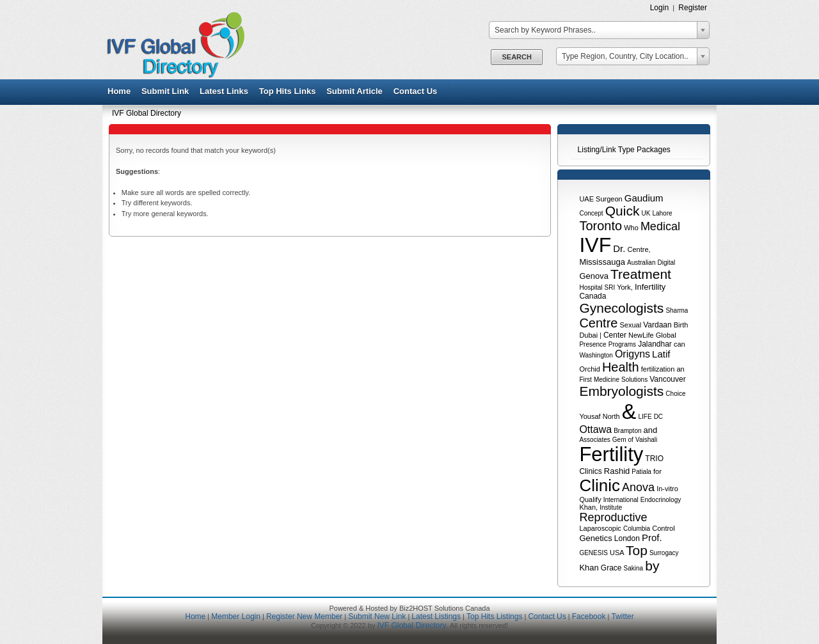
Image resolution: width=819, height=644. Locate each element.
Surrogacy (664, 553)
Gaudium (644, 198)
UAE (586, 199)
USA (617, 553)
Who (631, 228)
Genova (594, 276)
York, (625, 287)
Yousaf (590, 416)
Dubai (588, 335)
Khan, (588, 507)
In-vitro (667, 489)
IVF (595, 245)
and (651, 430)
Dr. (619, 248)
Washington (596, 355)
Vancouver (667, 379)
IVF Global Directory (147, 113)
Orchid (589, 369)
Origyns (632, 354)
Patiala (641, 472)
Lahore (662, 213)
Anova (638, 487)
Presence (592, 344)
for (657, 471)
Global (666, 335)
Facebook (589, 617)
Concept (591, 213)
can (680, 344)
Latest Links (224, 91)
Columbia (637, 529)
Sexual (631, 325)
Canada (592, 296)
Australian (641, 263)
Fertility (611, 454)
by (652, 566)
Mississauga (602, 262)
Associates (594, 440)
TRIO (654, 459)
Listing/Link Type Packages (624, 150)
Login (660, 8)
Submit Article (354, 91)
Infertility (650, 287)
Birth (681, 325)
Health (621, 367)
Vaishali (646, 440)
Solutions (634, 380)
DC (658, 417)
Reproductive (613, 517)
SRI (610, 287)
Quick (623, 211)
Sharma (677, 310)
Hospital (591, 287)
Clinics (590, 471)
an (680, 369)
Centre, (639, 249)
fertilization (658, 369)
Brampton (627, 431)
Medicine (607, 380)
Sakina (634, 568)
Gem (619, 440)
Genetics (595, 538)
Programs (622, 344)
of (631, 440)
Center (615, 335)
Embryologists (621, 391)
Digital (667, 263)
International (621, 500)
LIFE (645, 417)
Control (663, 528)
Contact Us (416, 91)
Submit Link (165, 91)
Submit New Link (377, 617)
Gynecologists (621, 308)
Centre (598, 323)
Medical (660, 226)
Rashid (617, 471)
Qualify (590, 499)
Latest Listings (436, 617)
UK (646, 213)
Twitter (622, 617)
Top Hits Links (288, 91)
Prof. (652, 538)
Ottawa (595, 429)
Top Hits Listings (494, 617)
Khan (589, 568)
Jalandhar (655, 344)
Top (637, 550)
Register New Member (304, 617)
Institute (611, 507)
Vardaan (657, 325)
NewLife (641, 335)
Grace (611, 568)
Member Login (236, 617)
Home (119, 91)
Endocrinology (661, 500)
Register (693, 8)
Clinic (600, 485)
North (611, 416)
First (585, 380)
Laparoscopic (600, 528)
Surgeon (609, 199)
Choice (675, 394)
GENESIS (593, 553)
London (627, 538)
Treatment (641, 274)
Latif (661, 354)
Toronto (600, 226)
